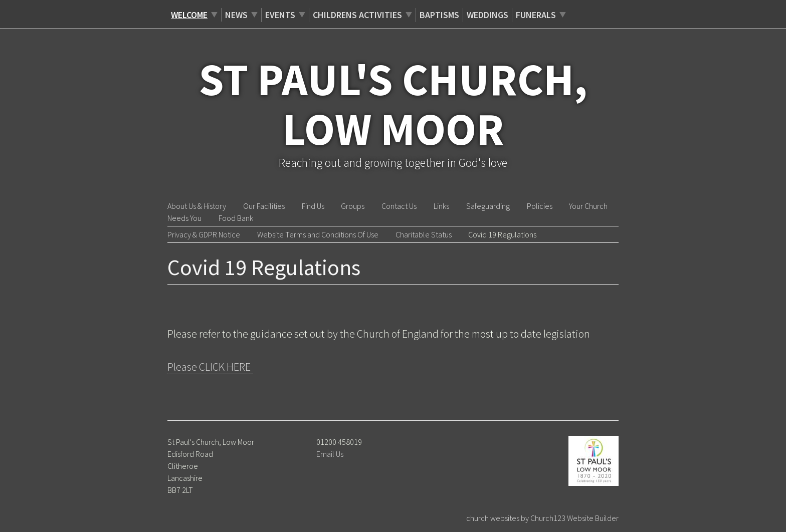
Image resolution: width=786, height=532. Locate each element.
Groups (353, 206)
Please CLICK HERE (210, 367)
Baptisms (439, 15)
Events (280, 15)
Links (441, 206)
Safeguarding (488, 206)
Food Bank (236, 218)
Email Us (330, 454)
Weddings (487, 15)
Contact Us (399, 206)
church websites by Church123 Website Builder (542, 518)
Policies (540, 206)
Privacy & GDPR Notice (204, 234)
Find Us (313, 206)
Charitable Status (424, 234)
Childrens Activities (357, 15)
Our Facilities (264, 206)
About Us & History (197, 206)
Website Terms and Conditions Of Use (318, 234)
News (236, 15)
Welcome (189, 15)
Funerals (536, 15)
